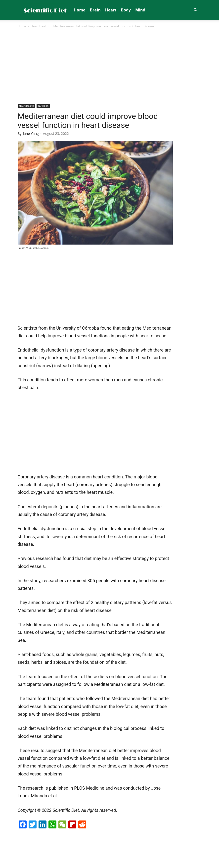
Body (126, 10)
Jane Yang (31, 133)
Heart (111, 10)
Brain (95, 10)
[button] (196, 10)
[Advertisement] (110, 66)
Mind (140, 10)
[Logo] (45, 10)
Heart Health (40, 26)
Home (79, 10)
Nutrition (43, 106)
